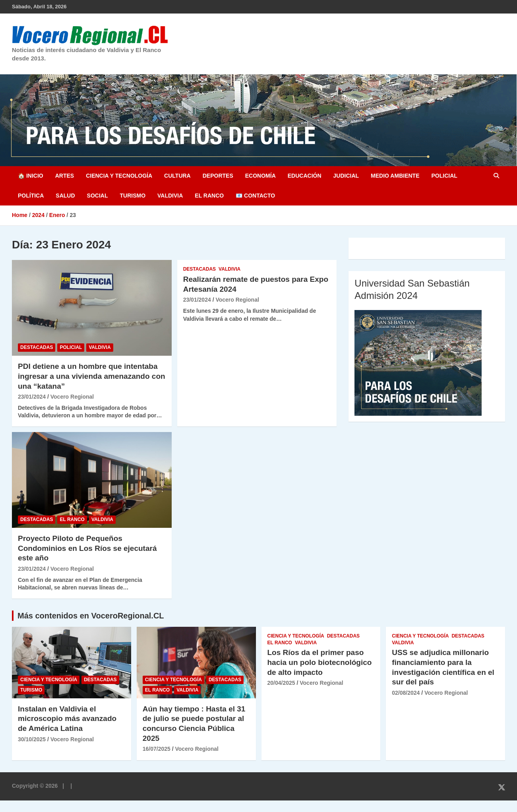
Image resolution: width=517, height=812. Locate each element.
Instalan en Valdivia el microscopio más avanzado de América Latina (67, 719)
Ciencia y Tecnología (119, 176)
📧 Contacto (255, 196)
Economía (260, 176)
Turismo (133, 196)
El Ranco (209, 196)
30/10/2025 (32, 739)
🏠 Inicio (31, 176)
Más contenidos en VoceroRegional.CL (91, 616)
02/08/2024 (406, 693)
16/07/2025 (157, 749)
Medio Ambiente (395, 176)
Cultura (177, 176)
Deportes (218, 176)
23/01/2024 (32, 397)
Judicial (346, 176)
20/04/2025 (281, 683)
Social (98, 196)
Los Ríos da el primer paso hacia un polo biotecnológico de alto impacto (320, 662)
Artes (65, 176)
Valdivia (170, 196)
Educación (305, 176)
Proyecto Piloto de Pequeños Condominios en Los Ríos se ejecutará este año (87, 548)
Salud (65, 196)
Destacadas (37, 347)
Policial (444, 176)
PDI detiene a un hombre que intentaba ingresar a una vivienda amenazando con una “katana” (92, 376)
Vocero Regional (72, 397)
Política (31, 196)
